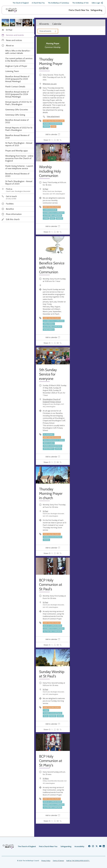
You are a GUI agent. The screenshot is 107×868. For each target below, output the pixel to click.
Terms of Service (58, 861)
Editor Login (97, 3)
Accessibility (79, 846)
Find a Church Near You (79, 10)
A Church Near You (38, 3)
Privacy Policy (46, 861)
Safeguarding (96, 10)
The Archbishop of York (80, 3)
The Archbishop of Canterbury (58, 3)
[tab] (53, 134)
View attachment (53, 117)
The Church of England (21, 3)
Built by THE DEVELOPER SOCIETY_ (78, 861)
